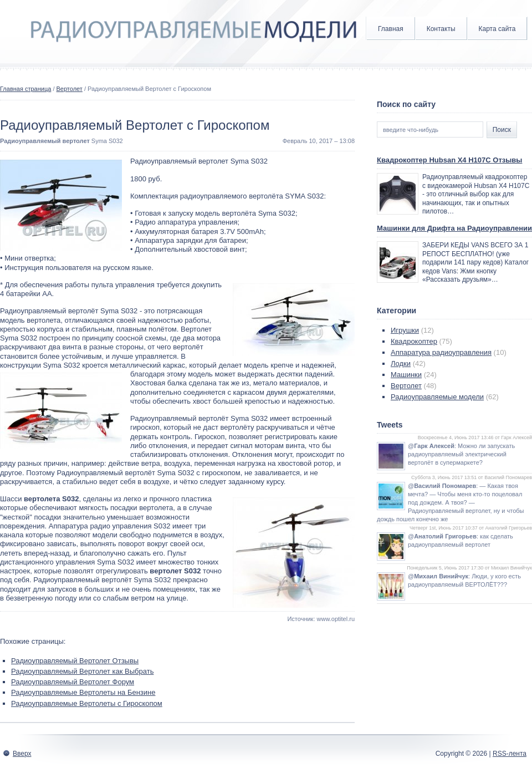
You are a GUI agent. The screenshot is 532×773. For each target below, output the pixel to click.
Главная (391, 29)
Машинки (406, 375)
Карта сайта (497, 29)
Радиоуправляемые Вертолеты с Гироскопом (87, 703)
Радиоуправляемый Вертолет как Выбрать (82, 671)
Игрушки (405, 330)
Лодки (401, 363)
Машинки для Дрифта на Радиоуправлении (454, 228)
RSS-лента (510, 754)
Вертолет (70, 89)
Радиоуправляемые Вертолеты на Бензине (83, 692)
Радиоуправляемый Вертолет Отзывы (75, 661)
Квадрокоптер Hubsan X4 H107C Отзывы (449, 160)
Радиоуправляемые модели (437, 397)
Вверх (22, 754)
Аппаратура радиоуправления (441, 352)
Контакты (441, 29)
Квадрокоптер (414, 341)
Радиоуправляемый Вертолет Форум (73, 682)
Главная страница (25, 89)
